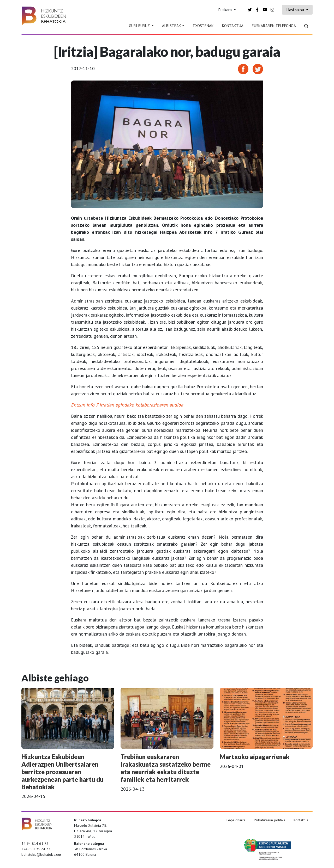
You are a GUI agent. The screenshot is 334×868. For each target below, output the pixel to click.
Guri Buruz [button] (140, 26)
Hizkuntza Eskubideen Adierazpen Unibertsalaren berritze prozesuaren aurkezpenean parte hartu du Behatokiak (62, 772)
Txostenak (203, 26)
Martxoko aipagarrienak (255, 757)
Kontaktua (233, 26)
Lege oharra (236, 820)
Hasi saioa (296, 10)
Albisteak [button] (172, 26)
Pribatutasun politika (270, 820)
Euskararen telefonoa (274, 26)
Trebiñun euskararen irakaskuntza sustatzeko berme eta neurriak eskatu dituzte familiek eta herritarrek (166, 768)
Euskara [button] (225, 10)
